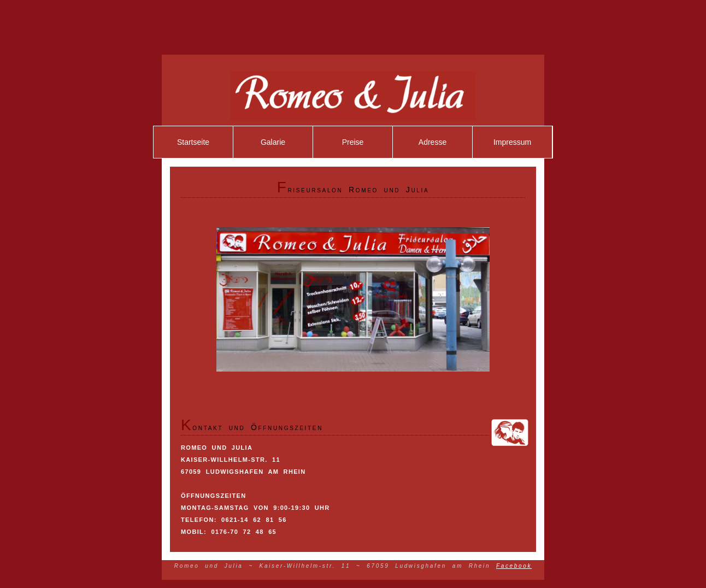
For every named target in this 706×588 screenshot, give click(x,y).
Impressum (512, 142)
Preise (353, 142)
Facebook (514, 566)
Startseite (193, 142)
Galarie (273, 142)
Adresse (433, 142)
